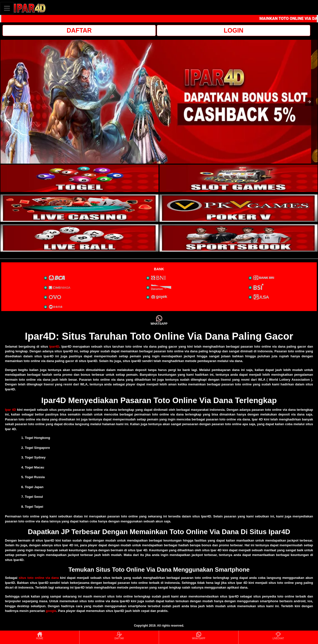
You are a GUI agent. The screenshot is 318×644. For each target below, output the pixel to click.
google (51, 611)
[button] (9, 102)
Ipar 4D (11, 410)
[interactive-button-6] (238, 238)
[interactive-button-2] (238, 178)
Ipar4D (54, 346)
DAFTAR (79, 30)
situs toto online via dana (39, 578)
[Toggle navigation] (7, 8)
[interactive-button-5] (79, 238)
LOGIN (233, 30)
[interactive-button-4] (238, 208)
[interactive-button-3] (79, 208)
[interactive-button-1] (79, 178)
